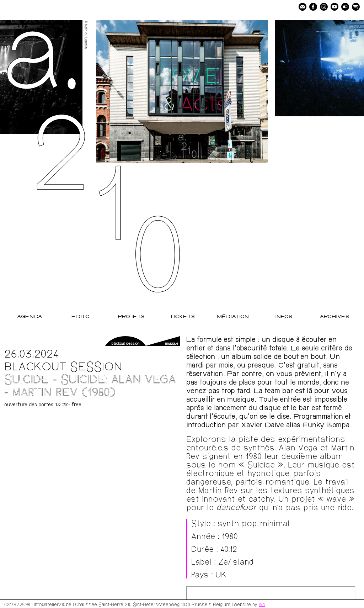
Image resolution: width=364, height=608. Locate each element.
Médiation (233, 317)
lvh (262, 604)
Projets (131, 317)
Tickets (182, 317)
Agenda (30, 317)
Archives (334, 317)
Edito (81, 317)
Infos (284, 317)
